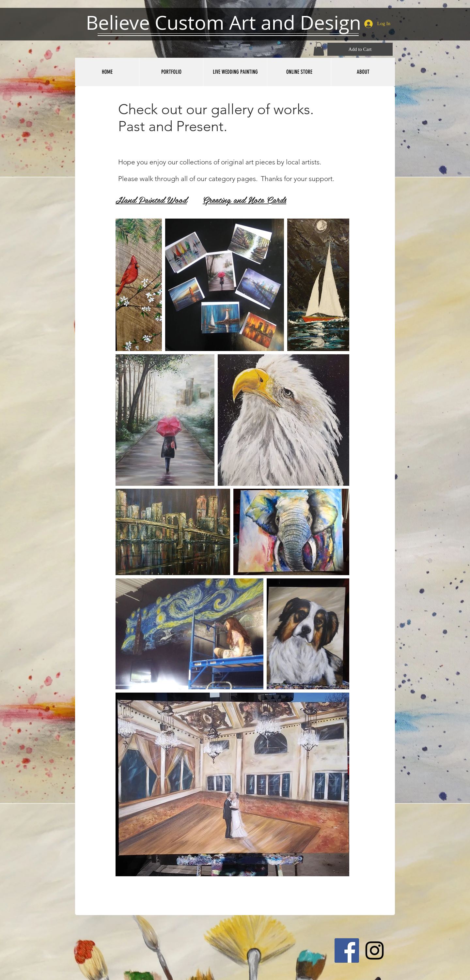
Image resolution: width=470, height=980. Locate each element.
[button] (319, 49)
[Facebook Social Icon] (347, 950)
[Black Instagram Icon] (375, 950)
